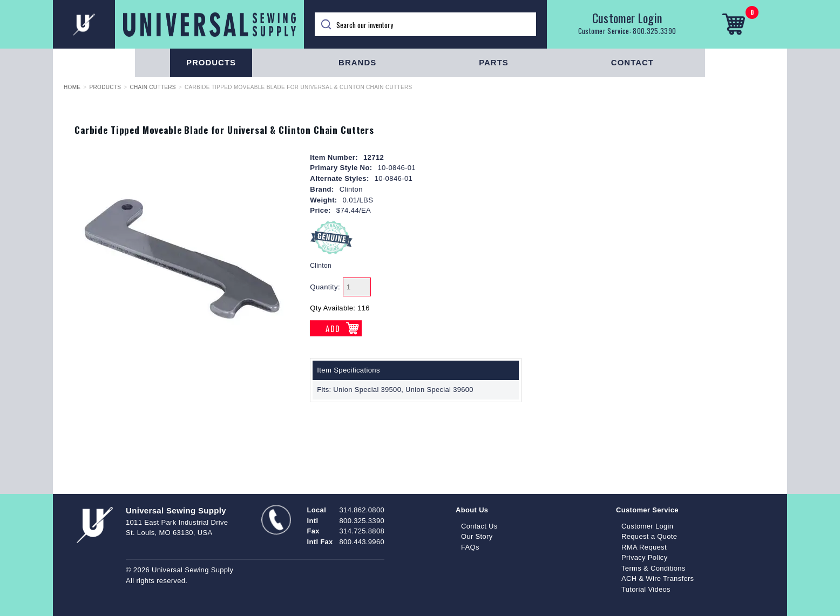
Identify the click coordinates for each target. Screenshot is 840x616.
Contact (632, 62)
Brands (357, 62)
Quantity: (325, 287)
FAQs (470, 547)
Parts (494, 62)
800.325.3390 (654, 31)
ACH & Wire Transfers (658, 578)
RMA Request (644, 547)
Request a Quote (649, 536)
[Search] (425, 24)
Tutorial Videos (646, 589)
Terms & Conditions (653, 568)
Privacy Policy (645, 557)
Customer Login (627, 18)
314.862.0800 (362, 510)
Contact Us (479, 526)
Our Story (477, 536)
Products (211, 62)
